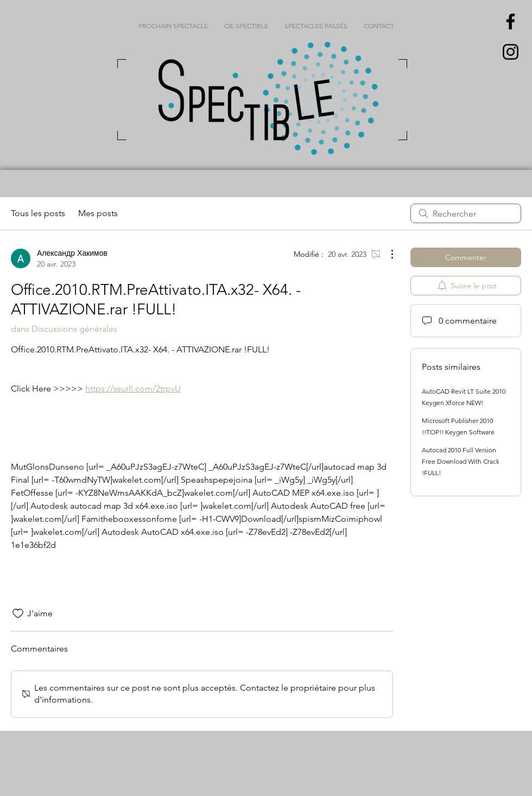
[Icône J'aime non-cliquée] (18, 614)
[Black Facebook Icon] (511, 21)
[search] (466, 213)
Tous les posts (38, 213)
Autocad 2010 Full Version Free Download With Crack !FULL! (461, 461)
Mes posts (98, 213)
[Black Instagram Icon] (511, 52)
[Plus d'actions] (387, 254)
